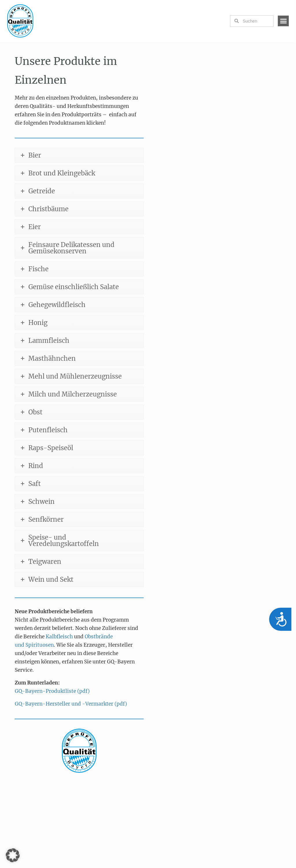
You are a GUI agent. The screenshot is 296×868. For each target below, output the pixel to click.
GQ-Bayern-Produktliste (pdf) (52, 691)
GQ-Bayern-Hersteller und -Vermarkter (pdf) (71, 704)
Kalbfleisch (60, 637)
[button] (283, 21)
